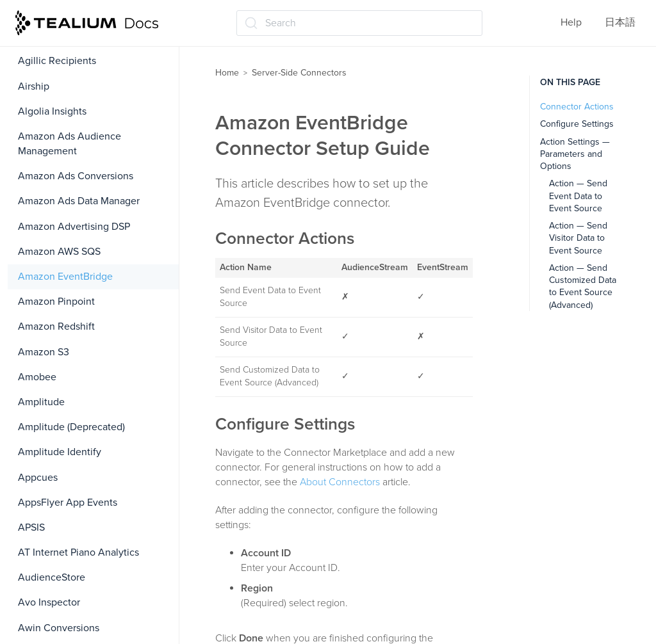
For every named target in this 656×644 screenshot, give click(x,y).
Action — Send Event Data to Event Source (578, 196)
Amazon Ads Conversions (76, 176)
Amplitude (41, 402)
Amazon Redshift (56, 326)
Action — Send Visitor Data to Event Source (578, 238)
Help (571, 22)
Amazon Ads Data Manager (79, 201)
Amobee (37, 377)
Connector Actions (577, 107)
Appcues (38, 478)
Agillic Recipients (57, 61)
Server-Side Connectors (299, 73)
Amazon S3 (44, 352)
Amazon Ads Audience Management (70, 144)
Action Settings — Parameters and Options (575, 154)
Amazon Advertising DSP (74, 227)
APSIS (31, 527)
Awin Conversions (59, 628)
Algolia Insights (52, 111)
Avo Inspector (49, 602)
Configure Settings (577, 124)
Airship (34, 86)
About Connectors (340, 482)
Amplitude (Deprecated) (71, 427)
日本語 (620, 22)
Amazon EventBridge (65, 277)
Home (227, 73)
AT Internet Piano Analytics (78, 552)
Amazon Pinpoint (56, 302)
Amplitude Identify (60, 452)
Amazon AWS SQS (59, 252)
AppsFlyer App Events (68, 503)
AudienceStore (52, 577)
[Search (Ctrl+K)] (359, 23)
